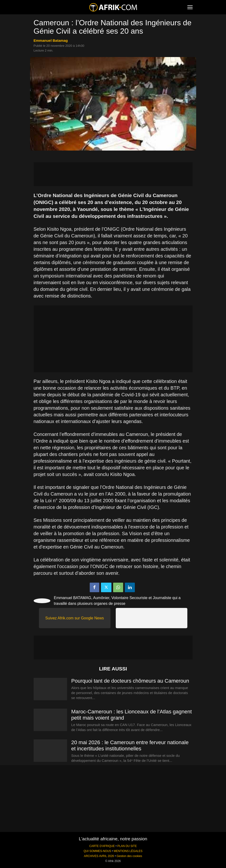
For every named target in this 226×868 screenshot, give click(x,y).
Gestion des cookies (129, 856)
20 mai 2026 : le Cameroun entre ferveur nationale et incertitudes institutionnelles (130, 745)
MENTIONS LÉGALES (128, 851)
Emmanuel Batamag (51, 40)
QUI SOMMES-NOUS (97, 851)
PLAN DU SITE (127, 846)
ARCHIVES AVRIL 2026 (99, 856)
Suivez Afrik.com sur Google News (75, 618)
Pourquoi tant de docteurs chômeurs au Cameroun (130, 681)
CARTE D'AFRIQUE (102, 846)
